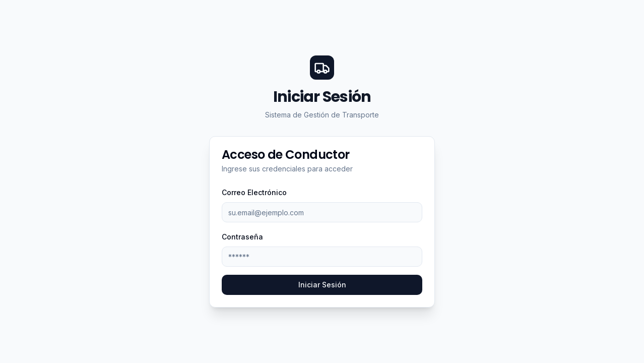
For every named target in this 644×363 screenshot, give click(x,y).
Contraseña (242, 237)
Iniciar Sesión (322, 285)
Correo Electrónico (254, 192)
